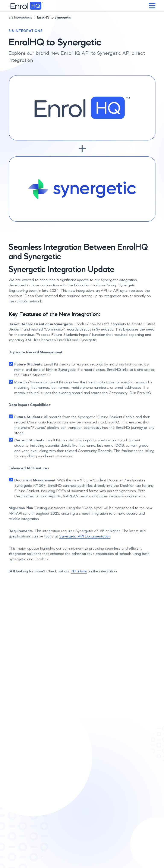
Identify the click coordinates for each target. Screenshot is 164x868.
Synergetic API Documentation (85, 536)
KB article (79, 571)
